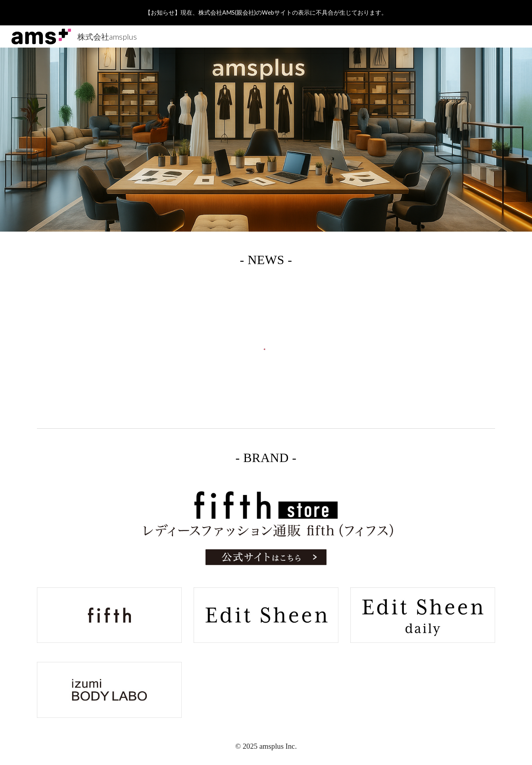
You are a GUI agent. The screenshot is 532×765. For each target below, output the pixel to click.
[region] (266, 13)
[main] (266, 257)
